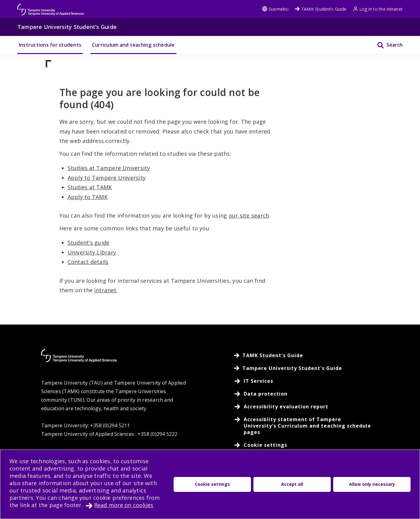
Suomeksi (275, 9)
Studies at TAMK (90, 187)
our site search (249, 215)
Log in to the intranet (378, 9)
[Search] (386, 45)
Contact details (88, 262)
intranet (105, 290)
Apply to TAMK (88, 197)
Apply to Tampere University (107, 178)
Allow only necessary (372, 484)
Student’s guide (89, 243)
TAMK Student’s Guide (321, 9)
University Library (92, 252)
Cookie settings (212, 484)
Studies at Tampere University (109, 168)
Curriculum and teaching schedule (133, 45)
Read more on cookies (124, 505)
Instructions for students (50, 45)
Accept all (292, 484)
